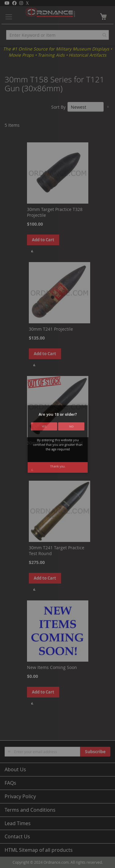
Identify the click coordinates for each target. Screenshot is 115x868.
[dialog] (57, 434)
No (64, 438)
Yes (51, 438)
